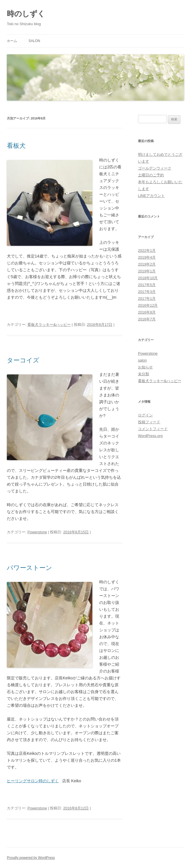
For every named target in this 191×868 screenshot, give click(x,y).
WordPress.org (150, 436)
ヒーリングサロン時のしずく (33, 781)
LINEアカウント (151, 196)
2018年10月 (148, 278)
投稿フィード (149, 422)
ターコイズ (23, 360)
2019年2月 (147, 264)
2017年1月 (147, 299)
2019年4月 (147, 257)
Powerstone (37, 532)
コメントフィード (153, 429)
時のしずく (26, 14)
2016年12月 (148, 305)
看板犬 (16, 146)
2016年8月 (147, 312)
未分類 (144, 374)
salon (34, 41)
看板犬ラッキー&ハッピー (49, 325)
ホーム (12, 41)
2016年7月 (147, 319)
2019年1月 (147, 271)
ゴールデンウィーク (155, 168)
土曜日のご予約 (151, 175)
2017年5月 (147, 285)
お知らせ (145, 367)
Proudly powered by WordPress (31, 858)
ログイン (145, 415)
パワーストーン (30, 568)
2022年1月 (147, 251)
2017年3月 (147, 292)
